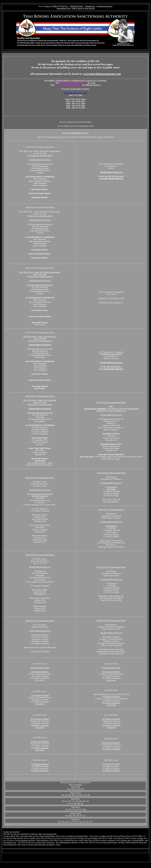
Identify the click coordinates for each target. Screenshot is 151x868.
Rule (55, 6)
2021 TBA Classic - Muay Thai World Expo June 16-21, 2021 (40, 402)
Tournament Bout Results (40, 668)
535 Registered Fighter (40, 695)
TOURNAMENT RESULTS (40, 160)
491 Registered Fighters (40, 719)
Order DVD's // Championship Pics (111, 510)
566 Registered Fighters (40, 672)
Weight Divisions (77, 6)
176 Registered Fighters (40, 764)
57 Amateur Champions (40, 748)
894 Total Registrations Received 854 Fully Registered (40, 495)
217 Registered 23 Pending (111, 488)
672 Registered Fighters (111, 696)
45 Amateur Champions (111, 749)
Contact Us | (48, 6)
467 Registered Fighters (111, 719)
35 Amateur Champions (40, 771)
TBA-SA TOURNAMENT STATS (75, 133)
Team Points (111, 680)
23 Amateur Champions (111, 771)
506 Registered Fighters (111, 672)
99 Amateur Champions (111, 703)
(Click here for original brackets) (40, 156)
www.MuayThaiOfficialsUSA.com (68, 85)
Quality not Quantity (11, 832)
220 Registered (111, 526)
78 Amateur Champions (40, 725)
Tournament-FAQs (64, 8)
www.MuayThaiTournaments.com (73, 83)
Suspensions (90, 6)
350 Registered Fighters (40, 742)
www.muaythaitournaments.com (102, 74)
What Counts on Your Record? (83, 8)
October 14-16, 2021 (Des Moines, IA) (112, 410)
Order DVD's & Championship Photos (40, 396)
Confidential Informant (104, 6)
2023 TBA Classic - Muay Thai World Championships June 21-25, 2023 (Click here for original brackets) (40, 274)
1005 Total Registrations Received (40, 413)
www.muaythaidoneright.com (111, 179)
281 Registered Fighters (111, 743)
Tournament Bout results (111, 668)
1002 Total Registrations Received (40, 285)
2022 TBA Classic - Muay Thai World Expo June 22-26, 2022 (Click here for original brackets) (40, 339)
